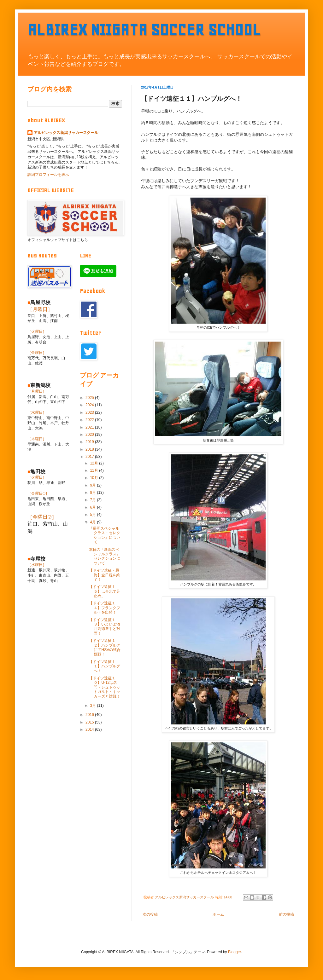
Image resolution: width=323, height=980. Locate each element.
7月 (93, 500)
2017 (90, 457)
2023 (90, 412)
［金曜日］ (37, 353)
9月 (93, 485)
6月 (93, 507)
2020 (90, 435)
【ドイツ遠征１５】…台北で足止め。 (105, 591)
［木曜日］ (37, 439)
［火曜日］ (37, 331)
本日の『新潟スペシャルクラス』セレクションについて (105, 556)
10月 (94, 478)
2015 (90, 722)
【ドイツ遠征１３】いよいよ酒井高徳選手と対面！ (105, 627)
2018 (90, 449)
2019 (90, 442)
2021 (90, 427)
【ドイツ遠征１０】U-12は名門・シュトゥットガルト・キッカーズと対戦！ (105, 687)
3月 (93, 706)
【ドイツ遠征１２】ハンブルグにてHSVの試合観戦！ (105, 647)
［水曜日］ (37, 412)
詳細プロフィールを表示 (48, 175)
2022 (90, 420)
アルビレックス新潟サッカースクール (66, 133)
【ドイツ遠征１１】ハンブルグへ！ (105, 666)
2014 (90, 729)
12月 (94, 463)
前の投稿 (286, 914)
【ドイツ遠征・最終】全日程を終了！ (105, 575)
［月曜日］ (40, 309)
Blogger (235, 952)
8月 (93, 493)
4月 (93, 522)
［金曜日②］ (42, 517)
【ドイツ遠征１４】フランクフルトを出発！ (105, 608)
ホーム (218, 914)
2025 (90, 398)
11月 (94, 470)
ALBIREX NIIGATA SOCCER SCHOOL (144, 30)
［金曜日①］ (38, 493)
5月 (93, 515)
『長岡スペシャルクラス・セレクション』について (105, 535)
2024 (90, 405)
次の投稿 (150, 914)
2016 (90, 715)
